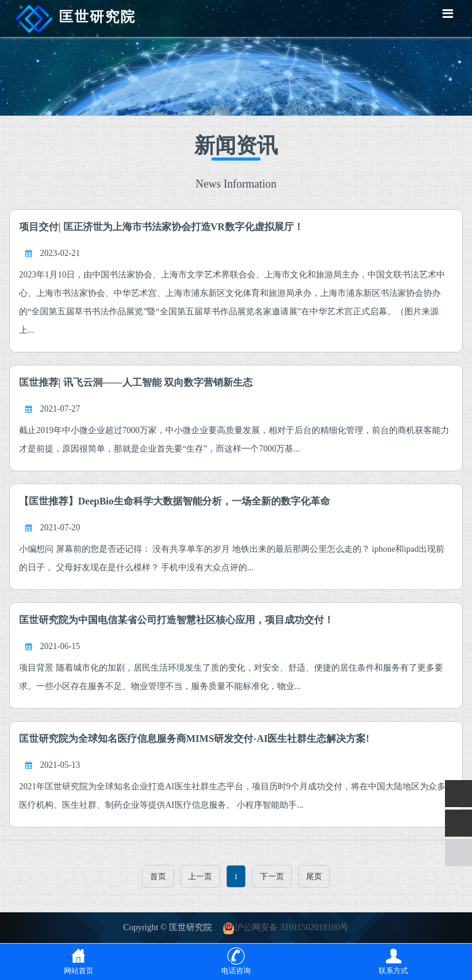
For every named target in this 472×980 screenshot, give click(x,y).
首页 (158, 876)
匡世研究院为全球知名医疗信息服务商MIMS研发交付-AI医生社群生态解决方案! (194, 739)
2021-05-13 (60, 765)
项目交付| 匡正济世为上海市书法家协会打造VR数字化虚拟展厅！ (161, 227)
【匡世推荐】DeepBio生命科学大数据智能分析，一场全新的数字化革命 (175, 501)
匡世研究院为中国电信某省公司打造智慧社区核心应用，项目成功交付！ (176, 620)
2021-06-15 (60, 646)
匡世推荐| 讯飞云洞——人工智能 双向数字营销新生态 (136, 382)
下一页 (272, 876)
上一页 (200, 876)
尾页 (314, 876)
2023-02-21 (60, 253)
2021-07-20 (60, 528)
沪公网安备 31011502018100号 (285, 927)
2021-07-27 (60, 409)
